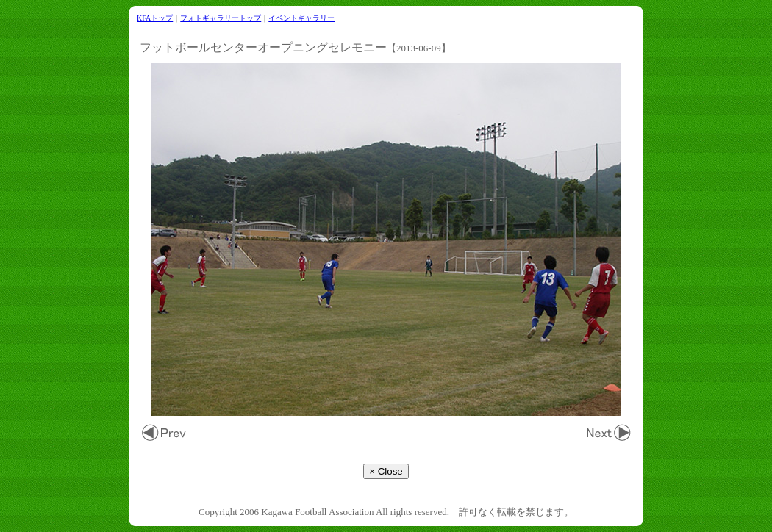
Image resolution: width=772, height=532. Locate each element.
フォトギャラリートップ (221, 18)
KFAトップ (155, 18)
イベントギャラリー (301, 18)
